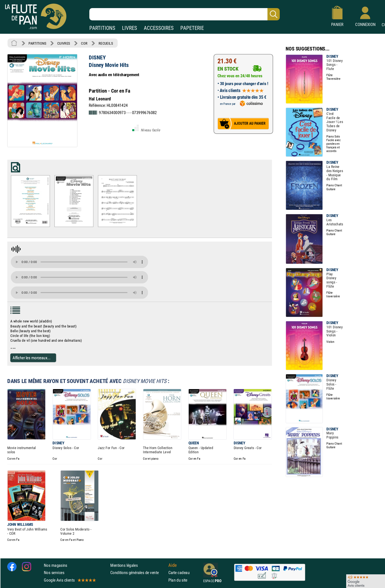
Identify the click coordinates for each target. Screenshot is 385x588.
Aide (173, 565)
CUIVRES (64, 43)
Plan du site (178, 580)
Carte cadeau (179, 573)
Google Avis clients (70, 580)
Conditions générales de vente (138, 573)
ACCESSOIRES (159, 28)
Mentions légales (124, 565)
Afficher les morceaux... (32, 358)
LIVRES (130, 28)
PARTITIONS (102, 28)
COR (84, 43)
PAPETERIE (192, 28)
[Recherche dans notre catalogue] (185, 14)
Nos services (54, 573)
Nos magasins (56, 565)
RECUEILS (106, 43)
